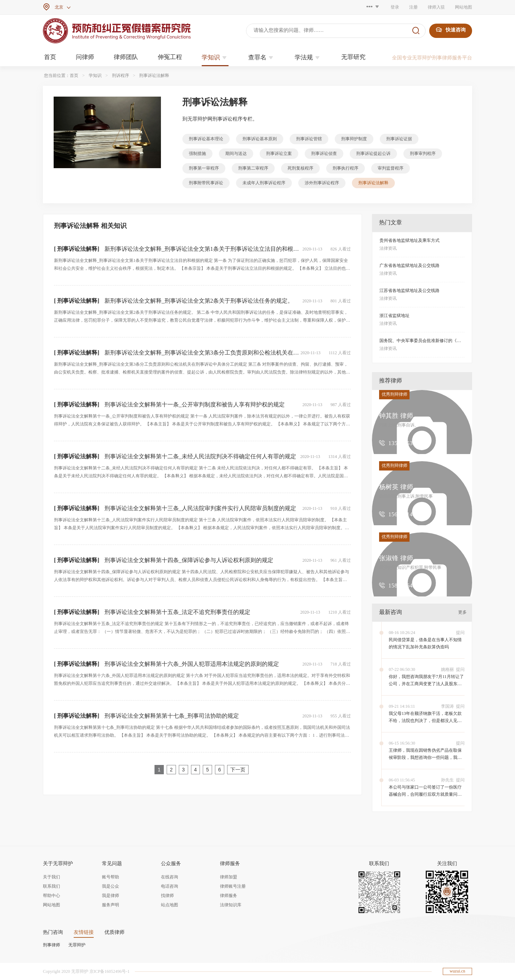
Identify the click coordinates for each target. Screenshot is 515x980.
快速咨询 (451, 30)
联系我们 (51, 886)
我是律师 (111, 896)
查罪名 (262, 57)
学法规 (308, 57)
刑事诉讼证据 (399, 139)
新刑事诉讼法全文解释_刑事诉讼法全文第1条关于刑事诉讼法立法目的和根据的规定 (210, 249)
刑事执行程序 (345, 168)
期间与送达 (236, 153)
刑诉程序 (121, 75)
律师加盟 (229, 877)
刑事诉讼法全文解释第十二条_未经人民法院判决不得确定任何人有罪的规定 (200, 456)
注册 (413, 7)
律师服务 (229, 896)
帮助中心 (51, 896)
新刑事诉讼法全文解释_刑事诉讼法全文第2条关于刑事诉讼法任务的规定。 (199, 301)
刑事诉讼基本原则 (260, 139)
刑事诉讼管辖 (309, 139)
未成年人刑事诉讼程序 (264, 183)
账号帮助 (111, 877)
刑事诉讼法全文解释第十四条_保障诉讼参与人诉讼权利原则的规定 (189, 560)
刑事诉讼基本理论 (206, 139)
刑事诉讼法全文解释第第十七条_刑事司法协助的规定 (172, 716)
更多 (462, 612)
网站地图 (463, 7)
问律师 (85, 57)
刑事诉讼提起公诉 (373, 153)
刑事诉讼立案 (279, 153)
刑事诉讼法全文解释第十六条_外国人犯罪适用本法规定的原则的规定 (192, 664)
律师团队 (126, 57)
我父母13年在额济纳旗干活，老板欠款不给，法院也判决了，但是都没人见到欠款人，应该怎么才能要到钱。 (425, 721)
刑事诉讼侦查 (324, 153)
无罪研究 (353, 57)
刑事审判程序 (423, 153)
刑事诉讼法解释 (154, 75)
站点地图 (170, 905)
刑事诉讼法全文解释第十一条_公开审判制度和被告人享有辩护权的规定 (195, 404)
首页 (50, 57)
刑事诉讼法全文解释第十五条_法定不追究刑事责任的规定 (177, 612)
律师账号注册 (233, 886)
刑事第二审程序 (253, 168)
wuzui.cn (457, 971)
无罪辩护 (77, 945)
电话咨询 (170, 886)
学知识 (215, 57)
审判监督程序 (391, 168)
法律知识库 (231, 905)
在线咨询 (170, 877)
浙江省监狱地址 (394, 316)
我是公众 (111, 886)
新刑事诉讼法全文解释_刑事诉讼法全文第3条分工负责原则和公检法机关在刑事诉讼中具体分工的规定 (233, 353)
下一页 (238, 770)
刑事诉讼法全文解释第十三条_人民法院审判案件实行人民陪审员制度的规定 (200, 508)
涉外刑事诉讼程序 (322, 183)
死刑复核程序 (300, 168)
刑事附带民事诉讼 (206, 183)
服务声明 (111, 905)
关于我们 (51, 877)
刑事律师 (51, 945)
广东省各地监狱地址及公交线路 (409, 265)
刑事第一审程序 (204, 168)
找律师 (167, 896)
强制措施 (197, 153)
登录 (395, 7)
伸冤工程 (170, 57)
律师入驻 (436, 7)
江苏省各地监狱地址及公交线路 (409, 291)
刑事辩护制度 (354, 139)
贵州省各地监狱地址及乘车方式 (409, 240)
